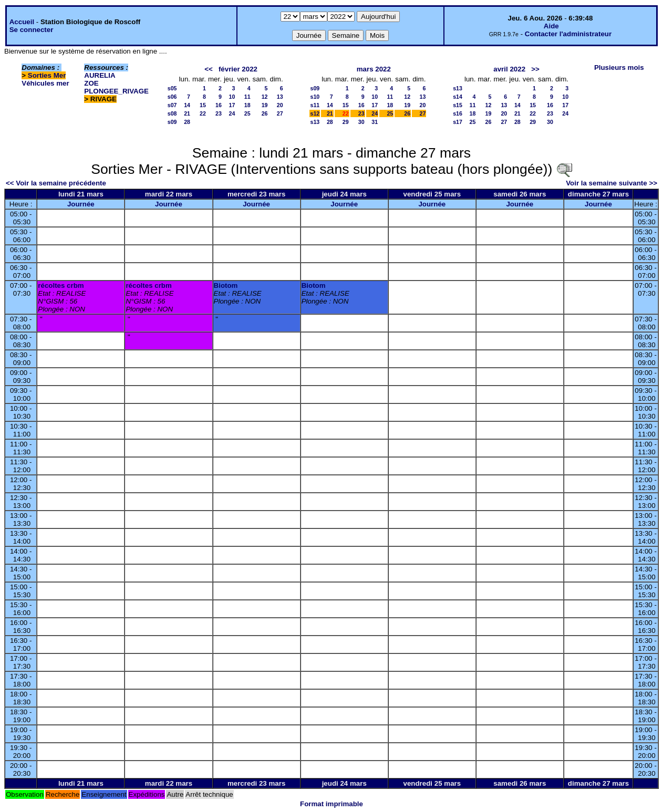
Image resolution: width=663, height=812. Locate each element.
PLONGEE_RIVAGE (116, 91)
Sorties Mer (47, 75)
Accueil (22, 22)
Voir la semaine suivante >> (612, 183)
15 (203, 105)
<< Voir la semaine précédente (56, 183)
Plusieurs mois (619, 67)
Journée (81, 204)
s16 (458, 113)
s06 (172, 97)
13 (280, 97)
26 (265, 113)
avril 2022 (509, 69)
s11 (315, 105)
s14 (458, 97)
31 (375, 122)
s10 (315, 97)
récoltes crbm (61, 285)
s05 (172, 88)
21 (187, 113)
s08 (172, 113)
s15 (458, 105)
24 (232, 113)
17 (232, 105)
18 (247, 105)
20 (280, 105)
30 (361, 122)
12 (265, 97)
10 (232, 97)
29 (346, 122)
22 (203, 113)
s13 (315, 122)
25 (247, 113)
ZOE (91, 83)
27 (280, 113)
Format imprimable (331, 804)
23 (219, 113)
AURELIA (100, 75)
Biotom (226, 285)
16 (219, 105)
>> (535, 69)
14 (187, 105)
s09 (172, 122)
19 (265, 105)
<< (209, 69)
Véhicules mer (45, 83)
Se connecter (32, 30)
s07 (172, 105)
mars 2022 (374, 69)
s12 (315, 113)
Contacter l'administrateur (568, 34)
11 (247, 97)
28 (187, 122)
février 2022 (238, 69)
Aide (551, 26)
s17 (458, 122)
